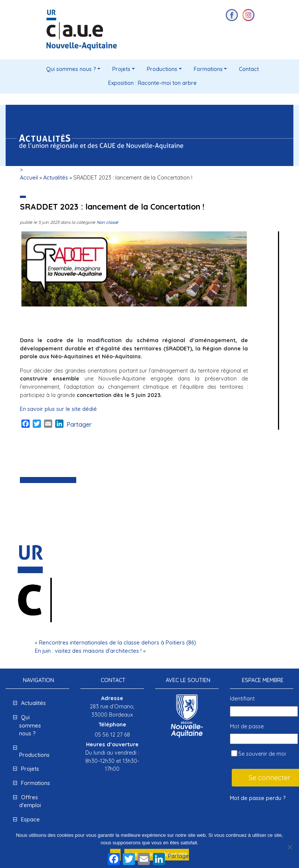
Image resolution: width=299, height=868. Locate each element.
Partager (79, 424)
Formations (208, 69)
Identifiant (242, 699)
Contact (249, 69)
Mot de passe (247, 726)
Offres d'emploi (30, 802)
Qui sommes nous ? (71, 69)
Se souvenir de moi (258, 754)
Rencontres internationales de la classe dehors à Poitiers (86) (118, 643)
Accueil (29, 178)
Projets (121, 69)
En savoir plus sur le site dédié (58, 409)
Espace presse (29, 824)
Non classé (107, 222)
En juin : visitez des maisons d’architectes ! (88, 651)
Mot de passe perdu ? (258, 798)
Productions (162, 69)
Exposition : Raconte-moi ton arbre (153, 83)
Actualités (56, 178)
